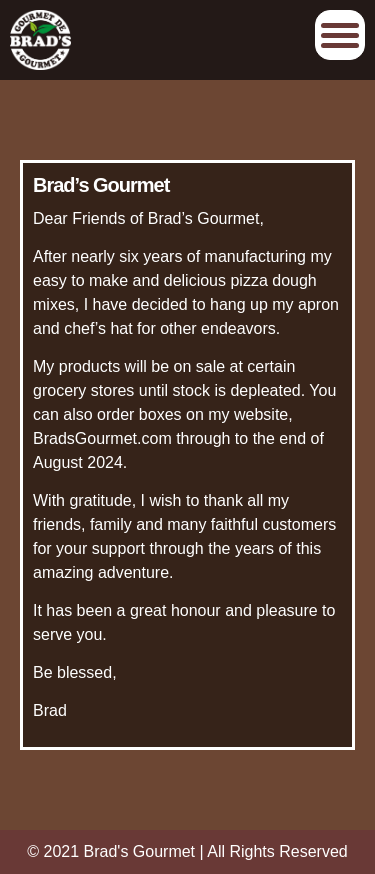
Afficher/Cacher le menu (340, 35)
